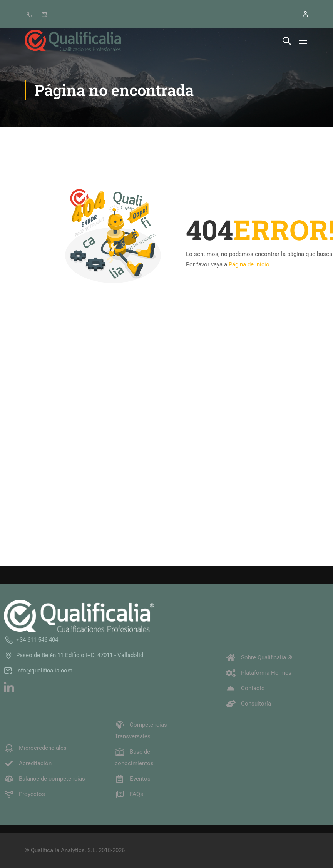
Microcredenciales (35, 748)
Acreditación (28, 764)
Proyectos (24, 794)
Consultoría (248, 704)
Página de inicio (249, 264)
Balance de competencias (44, 779)
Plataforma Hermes (259, 673)
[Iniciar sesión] (301, 14)
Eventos (133, 779)
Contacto (245, 689)
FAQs (129, 794)
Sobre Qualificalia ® (259, 658)
